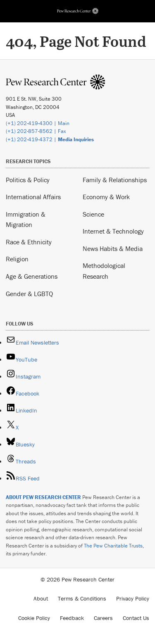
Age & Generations (32, 276)
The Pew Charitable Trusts (113, 546)
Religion (17, 259)
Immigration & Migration (26, 219)
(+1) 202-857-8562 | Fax (36, 131)
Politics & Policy (28, 180)
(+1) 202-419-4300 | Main (38, 123)
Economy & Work (106, 197)
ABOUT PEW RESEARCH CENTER (43, 497)
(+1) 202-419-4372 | (50, 139)
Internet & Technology (113, 231)
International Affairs (33, 197)
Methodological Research (104, 271)
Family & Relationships (115, 180)
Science (93, 214)
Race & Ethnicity (29, 242)
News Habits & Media (113, 248)
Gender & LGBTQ (29, 294)
